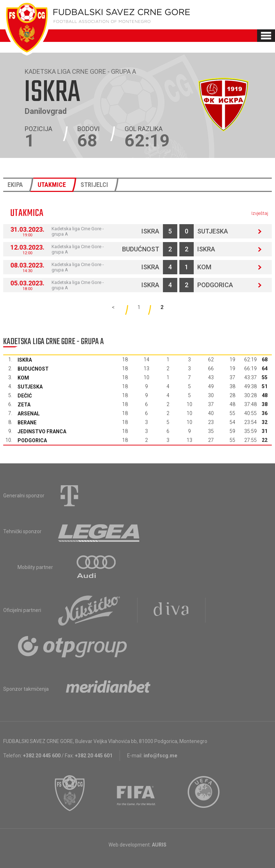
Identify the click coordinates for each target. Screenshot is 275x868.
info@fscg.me (160, 756)
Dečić (25, 396)
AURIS (159, 845)
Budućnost (141, 249)
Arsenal (29, 414)
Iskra (150, 231)
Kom (204, 267)
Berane (27, 423)
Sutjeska (213, 231)
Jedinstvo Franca (42, 431)
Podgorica (215, 285)
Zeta (24, 405)
